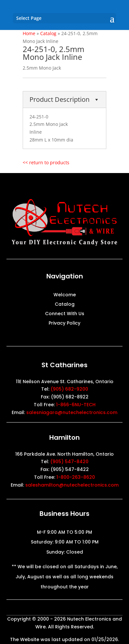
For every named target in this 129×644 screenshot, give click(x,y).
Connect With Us (65, 314)
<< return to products (46, 162)
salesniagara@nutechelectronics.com (72, 412)
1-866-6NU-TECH (76, 405)
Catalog (65, 305)
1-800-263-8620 (76, 477)
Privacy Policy (64, 323)
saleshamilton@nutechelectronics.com (72, 485)
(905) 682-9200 (69, 389)
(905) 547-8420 (69, 462)
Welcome (65, 295)
